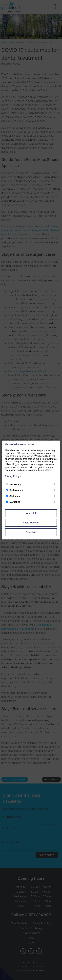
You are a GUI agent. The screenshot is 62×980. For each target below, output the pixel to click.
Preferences (14, 490)
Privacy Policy (13, 476)
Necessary (13, 484)
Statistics (13, 496)
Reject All (31, 532)
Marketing (13, 502)
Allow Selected (31, 523)
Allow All (31, 513)
